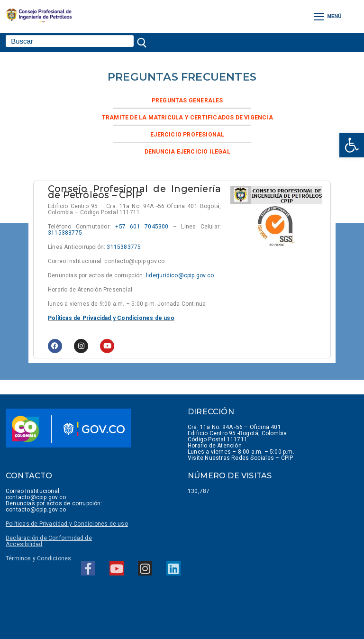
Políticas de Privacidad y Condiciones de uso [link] (111, 318)
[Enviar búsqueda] (144, 42)
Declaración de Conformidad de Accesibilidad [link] (49, 541)
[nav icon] (328, 16)
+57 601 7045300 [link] (142, 227)
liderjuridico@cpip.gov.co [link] (180, 275)
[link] (352, 145)
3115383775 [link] (65, 233)
